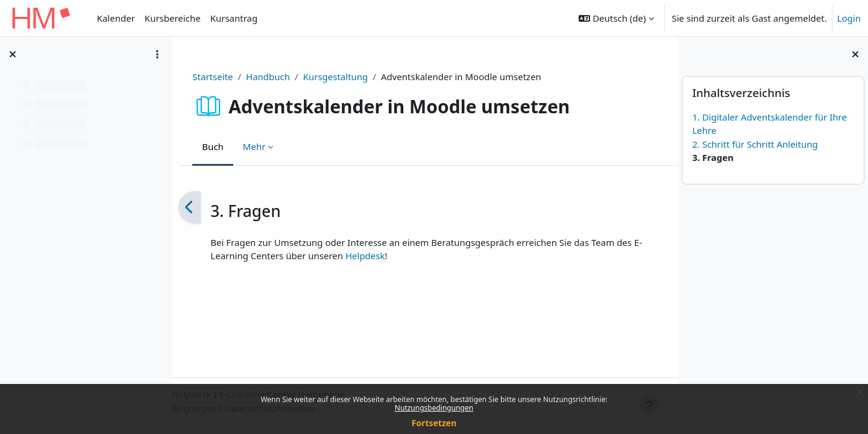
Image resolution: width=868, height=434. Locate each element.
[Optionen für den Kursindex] (157, 54)
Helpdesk (376, 256)
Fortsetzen (434, 423)
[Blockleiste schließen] (855, 54)
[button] (616, 18)
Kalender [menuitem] (116, 18)
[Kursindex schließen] (13, 54)
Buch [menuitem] (216, 146)
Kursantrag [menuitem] (234, 18)
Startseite (215, 77)
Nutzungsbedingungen (434, 408)
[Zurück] (193, 208)
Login (849, 18)
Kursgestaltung (338, 77)
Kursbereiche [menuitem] (173, 18)
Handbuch (271, 77)
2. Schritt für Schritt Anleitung (755, 144)
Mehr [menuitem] (257, 146)
